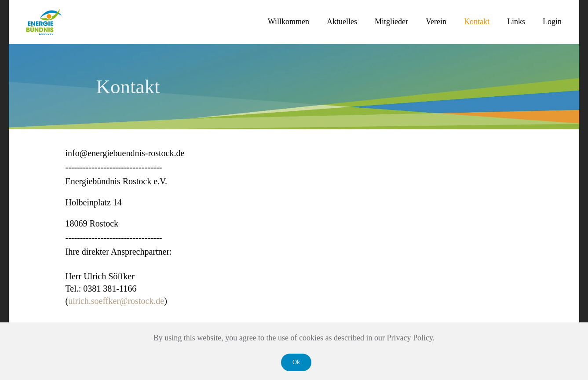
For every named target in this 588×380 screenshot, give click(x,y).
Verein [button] (436, 22)
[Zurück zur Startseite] (44, 22)
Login (552, 22)
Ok (296, 362)
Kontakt (477, 22)
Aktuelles (342, 22)
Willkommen (289, 22)
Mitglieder (391, 22)
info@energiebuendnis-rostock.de (125, 153)
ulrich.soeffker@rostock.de (116, 301)
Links (516, 22)
